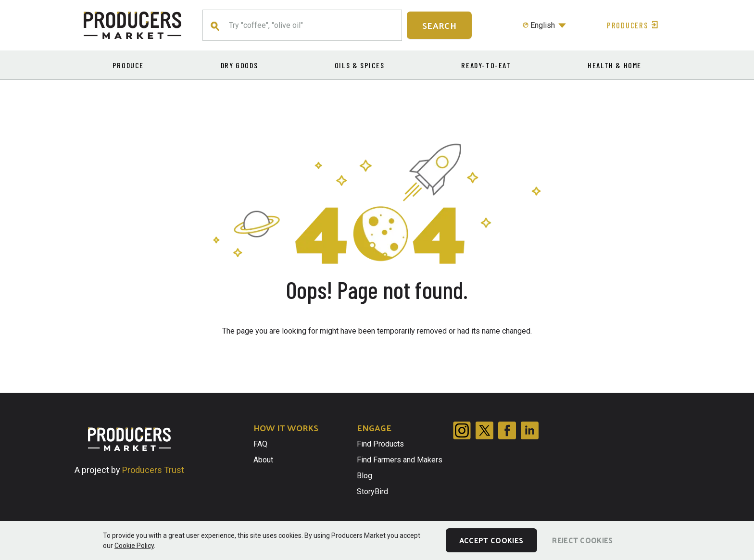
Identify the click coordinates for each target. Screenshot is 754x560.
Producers (634, 25)
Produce (128, 65)
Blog (364, 476)
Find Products (380, 444)
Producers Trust (153, 470)
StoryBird (372, 492)
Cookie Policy (134, 546)
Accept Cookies (491, 540)
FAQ (260, 444)
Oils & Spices (360, 65)
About (263, 460)
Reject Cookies (582, 540)
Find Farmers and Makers (400, 460)
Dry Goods (239, 65)
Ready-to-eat (486, 65)
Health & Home (615, 65)
